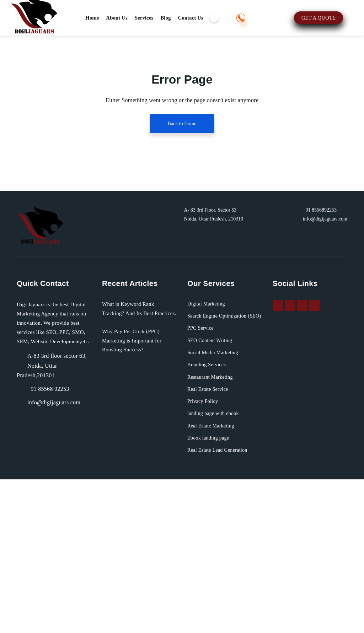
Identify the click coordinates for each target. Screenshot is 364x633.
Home (93, 18)
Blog (174, 18)
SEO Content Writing (214, 494)
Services (150, 18)
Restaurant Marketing (215, 531)
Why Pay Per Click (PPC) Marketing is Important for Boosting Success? (138, 495)
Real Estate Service (212, 543)
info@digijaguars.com (320, 364)
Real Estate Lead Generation (224, 604)
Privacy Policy (205, 555)
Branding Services (210, 518)
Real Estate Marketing (215, 579)
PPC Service (202, 482)
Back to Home (182, 134)
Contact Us (202, 18)
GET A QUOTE (129, 49)
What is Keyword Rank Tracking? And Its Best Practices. (132, 458)
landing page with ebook (219, 567)
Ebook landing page (212, 591)
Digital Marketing (209, 449)
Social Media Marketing (217, 506)
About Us (120, 18)
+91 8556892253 (74, 49)
